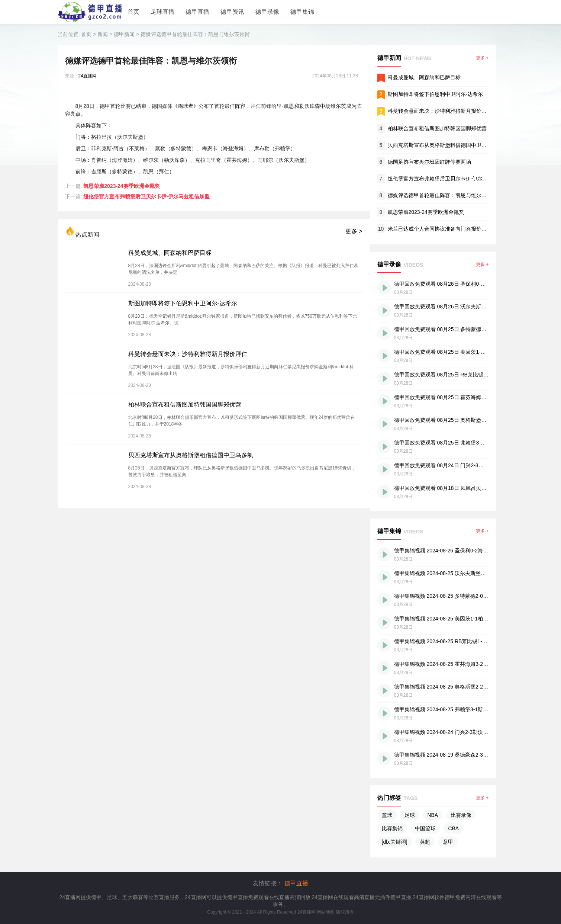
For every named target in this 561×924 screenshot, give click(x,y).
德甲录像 (267, 12)
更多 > (354, 231)
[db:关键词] (395, 842)
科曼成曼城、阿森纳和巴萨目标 (170, 253)
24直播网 (88, 76)
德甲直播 (197, 12)
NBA (433, 815)
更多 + (482, 58)
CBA (453, 828)
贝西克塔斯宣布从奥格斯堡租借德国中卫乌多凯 (191, 455)
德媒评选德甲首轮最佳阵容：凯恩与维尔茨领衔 (195, 34)
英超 (425, 842)
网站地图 (326, 912)
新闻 (103, 34)
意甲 (448, 842)
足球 (410, 815)
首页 (133, 12)
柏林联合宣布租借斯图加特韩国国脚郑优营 (185, 405)
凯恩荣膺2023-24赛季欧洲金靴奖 (121, 186)
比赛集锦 (392, 828)
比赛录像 (461, 815)
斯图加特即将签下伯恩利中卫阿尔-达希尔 (183, 303)
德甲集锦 (302, 12)
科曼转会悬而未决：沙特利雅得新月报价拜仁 (188, 354)
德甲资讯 (232, 12)
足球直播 (162, 12)
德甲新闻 (124, 34)
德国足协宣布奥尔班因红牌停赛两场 (429, 162)
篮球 (387, 815)
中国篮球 (425, 828)
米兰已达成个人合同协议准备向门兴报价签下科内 (445, 229)
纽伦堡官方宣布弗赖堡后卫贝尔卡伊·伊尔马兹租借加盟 (146, 196)
